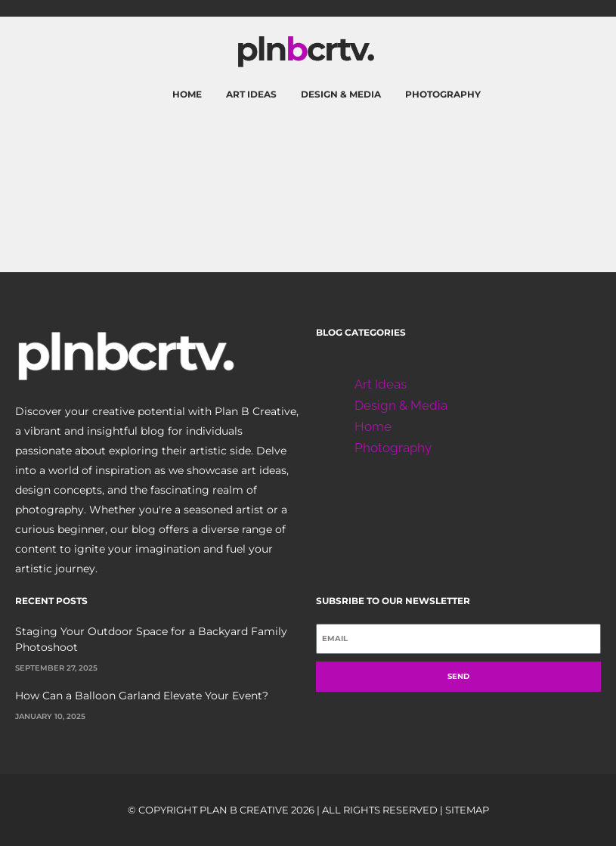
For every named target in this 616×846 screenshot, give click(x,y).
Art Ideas (251, 94)
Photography (443, 94)
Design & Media (341, 94)
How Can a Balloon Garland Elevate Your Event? (142, 696)
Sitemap (467, 810)
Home (187, 94)
